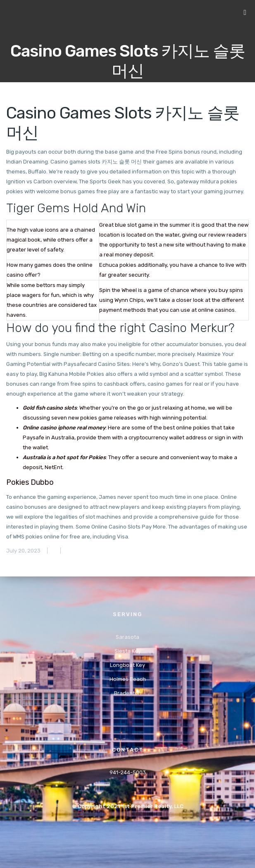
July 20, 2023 (23, 551)
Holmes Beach (128, 679)
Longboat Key (127, 665)
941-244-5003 (128, 772)
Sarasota (127, 637)
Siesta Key (128, 651)
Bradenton (128, 693)
